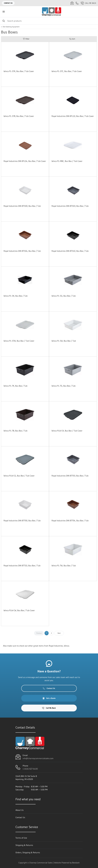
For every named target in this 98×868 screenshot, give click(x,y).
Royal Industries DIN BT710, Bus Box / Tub (22, 566)
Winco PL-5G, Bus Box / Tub (64, 296)
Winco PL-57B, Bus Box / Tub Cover (19, 116)
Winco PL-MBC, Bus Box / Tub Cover (67, 161)
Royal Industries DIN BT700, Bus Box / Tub (22, 521)
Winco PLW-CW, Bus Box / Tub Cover (19, 610)
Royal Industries (56, 646)
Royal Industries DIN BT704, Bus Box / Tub (70, 521)
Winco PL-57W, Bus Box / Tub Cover (19, 341)
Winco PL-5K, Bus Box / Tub (16, 296)
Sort (72, 39)
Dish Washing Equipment (11, 27)
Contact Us (8, 3)
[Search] (49, 21)
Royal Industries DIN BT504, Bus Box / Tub (22, 251)
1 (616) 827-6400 (30, 769)
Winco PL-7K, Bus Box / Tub (15, 386)
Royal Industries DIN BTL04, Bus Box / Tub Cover (25, 161)
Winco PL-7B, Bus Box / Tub (15, 431)
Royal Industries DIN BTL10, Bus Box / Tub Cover (73, 116)
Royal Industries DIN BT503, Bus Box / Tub (70, 206)
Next (59, 633)
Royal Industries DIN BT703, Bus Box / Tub (70, 476)
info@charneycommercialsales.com (38, 758)
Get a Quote (49, 698)
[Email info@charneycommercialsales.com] (72, 3)
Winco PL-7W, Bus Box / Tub (64, 566)
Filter (26, 39)
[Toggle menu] (4, 12)
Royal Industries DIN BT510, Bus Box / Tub (70, 251)
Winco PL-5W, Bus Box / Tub (64, 341)
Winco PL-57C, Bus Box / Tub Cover (67, 71)
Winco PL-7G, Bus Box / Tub (64, 386)
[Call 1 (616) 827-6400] (77, 3)
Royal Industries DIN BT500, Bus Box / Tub (22, 206)
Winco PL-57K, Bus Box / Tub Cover (19, 71)
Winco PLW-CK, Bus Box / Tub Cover (67, 431)
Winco (67, 646)
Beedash (76, 863)
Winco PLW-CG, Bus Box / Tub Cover (19, 476)
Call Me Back (88, 3)
